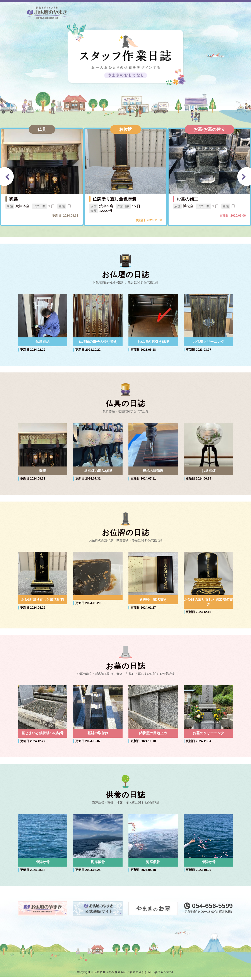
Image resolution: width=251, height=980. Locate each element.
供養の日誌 (125, 798)
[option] (42, 177)
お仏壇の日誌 (126, 275)
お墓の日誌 (126, 668)
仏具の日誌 (125, 404)
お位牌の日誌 (126, 534)
